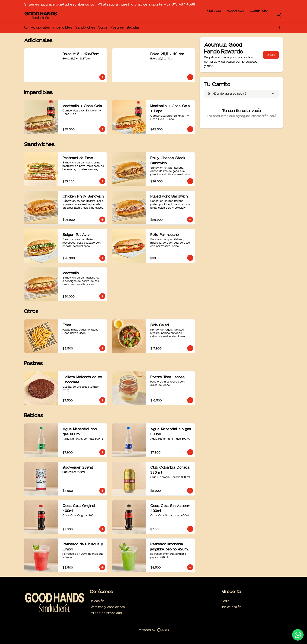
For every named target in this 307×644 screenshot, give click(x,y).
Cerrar (154, 353)
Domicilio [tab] (129, 302)
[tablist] (153, 302)
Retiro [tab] (178, 302)
